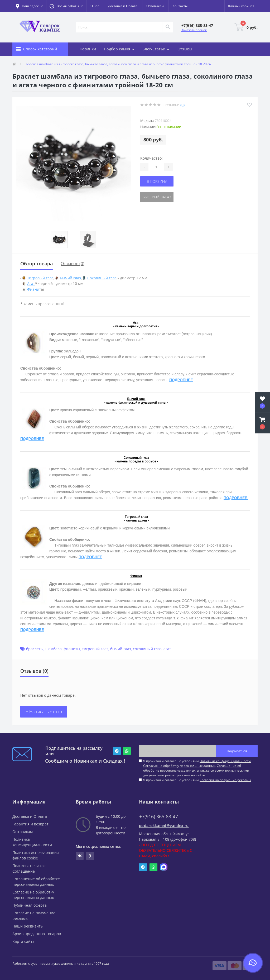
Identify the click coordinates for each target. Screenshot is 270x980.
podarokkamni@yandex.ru (164, 826)
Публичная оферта (30, 905)
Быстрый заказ (157, 197)
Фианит (34, 289)
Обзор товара (37, 264)
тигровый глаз (95, 649)
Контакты (180, 6)
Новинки (88, 49)
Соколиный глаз (102, 278)
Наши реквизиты (28, 926)
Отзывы (185, 49)
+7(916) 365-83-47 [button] (159, 817)
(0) (182, 105)
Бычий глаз (70, 278)
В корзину (157, 181)
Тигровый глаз (40, 278)
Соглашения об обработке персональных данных (192, 768)
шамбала (54, 649)
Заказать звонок (194, 30)
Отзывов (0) (73, 264)
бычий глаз (121, 649)
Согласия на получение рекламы (225, 780)
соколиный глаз (147, 649)
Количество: (151, 158)
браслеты (35, 649)
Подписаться (237, 751)
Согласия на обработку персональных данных (179, 766)
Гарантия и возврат (30, 824)
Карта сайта (23, 941)
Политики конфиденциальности (225, 761)
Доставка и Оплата (123, 6)
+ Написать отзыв (44, 712)
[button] (66, 6)
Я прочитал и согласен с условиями (197, 780)
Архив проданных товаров (37, 934)
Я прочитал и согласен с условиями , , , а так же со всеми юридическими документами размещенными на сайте (197, 768)
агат (167, 649)
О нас (95, 6)
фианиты (72, 649)
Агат (31, 283)
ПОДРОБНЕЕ (181, 380)
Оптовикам (155, 6)
